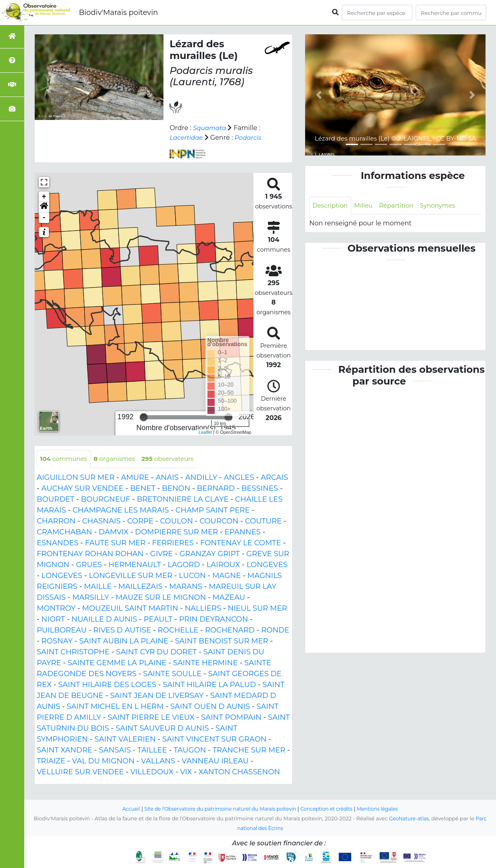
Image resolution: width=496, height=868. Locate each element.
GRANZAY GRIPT (210, 554)
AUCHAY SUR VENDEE (83, 489)
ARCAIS (274, 478)
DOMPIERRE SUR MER (177, 532)
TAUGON (190, 750)
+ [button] (44, 197)
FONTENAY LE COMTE (241, 543)
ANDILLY (201, 478)
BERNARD (216, 489)
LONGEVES (267, 565)
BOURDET (55, 500)
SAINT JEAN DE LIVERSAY (157, 696)
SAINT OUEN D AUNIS (210, 707)
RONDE (275, 631)
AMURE (135, 478)
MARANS (186, 587)
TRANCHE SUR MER (249, 750)
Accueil (124, 809)
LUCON (192, 576)
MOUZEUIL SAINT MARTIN (130, 609)
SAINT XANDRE (65, 750)
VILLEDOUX (152, 772)
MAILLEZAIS (140, 587)
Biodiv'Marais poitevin (118, 13)
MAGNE (227, 576)
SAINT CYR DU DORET (157, 652)
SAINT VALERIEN (125, 740)
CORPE (140, 521)
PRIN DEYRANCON (214, 620)
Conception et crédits (330, 809)
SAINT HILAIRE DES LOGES (107, 685)
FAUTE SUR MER (115, 543)
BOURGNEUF (106, 500)
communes (65, 459)
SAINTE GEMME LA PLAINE (117, 663)
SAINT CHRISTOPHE (73, 652)
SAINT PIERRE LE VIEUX (151, 718)
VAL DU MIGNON (103, 761)
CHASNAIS (101, 521)
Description (331, 206)
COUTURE (263, 521)
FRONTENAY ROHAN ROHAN (90, 554)
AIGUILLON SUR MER (76, 478)
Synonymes (444, 206)
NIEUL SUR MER (257, 609)
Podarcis (251, 138)
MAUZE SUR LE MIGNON (161, 598)
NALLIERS (203, 609)
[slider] (144, 417)
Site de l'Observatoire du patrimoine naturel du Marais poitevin (218, 809)
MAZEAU (229, 598)
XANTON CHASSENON (239, 772)
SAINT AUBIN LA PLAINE (124, 641)
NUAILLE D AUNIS (104, 620)
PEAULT (158, 620)
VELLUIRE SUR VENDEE (80, 772)
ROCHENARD (230, 631)
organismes (118, 459)
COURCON (219, 521)
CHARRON (56, 521)
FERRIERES (173, 543)
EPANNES (242, 532)
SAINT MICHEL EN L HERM (115, 707)
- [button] (44, 218)
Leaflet (205, 432)
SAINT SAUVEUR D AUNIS (162, 729)
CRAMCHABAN (64, 532)
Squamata (210, 128)
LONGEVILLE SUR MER (131, 576)
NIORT (53, 620)
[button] (44, 207)
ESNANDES (58, 543)
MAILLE (98, 587)
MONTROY (56, 609)
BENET (143, 489)
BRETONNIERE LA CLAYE (183, 500)
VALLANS (158, 761)
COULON (176, 521)
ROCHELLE (178, 631)
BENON (176, 489)
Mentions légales (384, 809)
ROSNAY (57, 641)
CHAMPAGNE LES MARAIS (121, 511)
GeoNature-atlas (409, 819)
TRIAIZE (51, 761)
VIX (186, 772)
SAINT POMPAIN (231, 718)
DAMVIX (114, 532)
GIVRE (161, 554)
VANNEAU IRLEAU (215, 761)
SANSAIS (115, 750)
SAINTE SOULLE (173, 674)
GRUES (89, 565)
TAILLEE (152, 750)
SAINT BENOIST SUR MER (221, 641)
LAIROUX (223, 565)
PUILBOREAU (62, 631)
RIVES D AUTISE (122, 631)
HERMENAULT (135, 565)
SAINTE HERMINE (205, 663)
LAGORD (184, 565)
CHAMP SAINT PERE (213, 511)
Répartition (401, 206)
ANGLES (239, 478)
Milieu (366, 206)
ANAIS (167, 478)
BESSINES (260, 489)
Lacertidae (187, 138)
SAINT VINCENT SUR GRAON (214, 740)
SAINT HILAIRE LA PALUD (209, 685)
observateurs (175, 459)
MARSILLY (91, 598)
